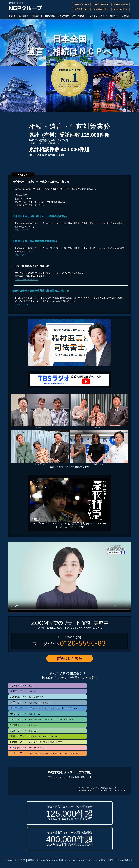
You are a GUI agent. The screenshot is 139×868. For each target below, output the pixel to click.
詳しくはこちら (22, 230)
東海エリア (34, 736)
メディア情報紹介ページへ (27, 280)
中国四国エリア (28, 748)
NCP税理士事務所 (120, 4)
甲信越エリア (24, 725)
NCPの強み (50, 16)
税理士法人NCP (81, 9)
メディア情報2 (78, 16)
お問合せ (126, 16)
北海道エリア (21, 686)
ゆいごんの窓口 (121, 9)
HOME (12, 16)
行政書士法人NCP (101, 4)
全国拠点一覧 (37, 16)
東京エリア (45, 708)
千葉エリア (25, 714)
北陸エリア (24, 731)
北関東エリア (27, 697)
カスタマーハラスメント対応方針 (104, 16)
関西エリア (36, 742)
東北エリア (24, 691)
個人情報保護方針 (125, 860)
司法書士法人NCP (81, 4)
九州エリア (44, 753)
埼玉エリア (30, 703)
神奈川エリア (42, 719)
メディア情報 (63, 16)
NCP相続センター (101, 9)
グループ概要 (23, 16)
